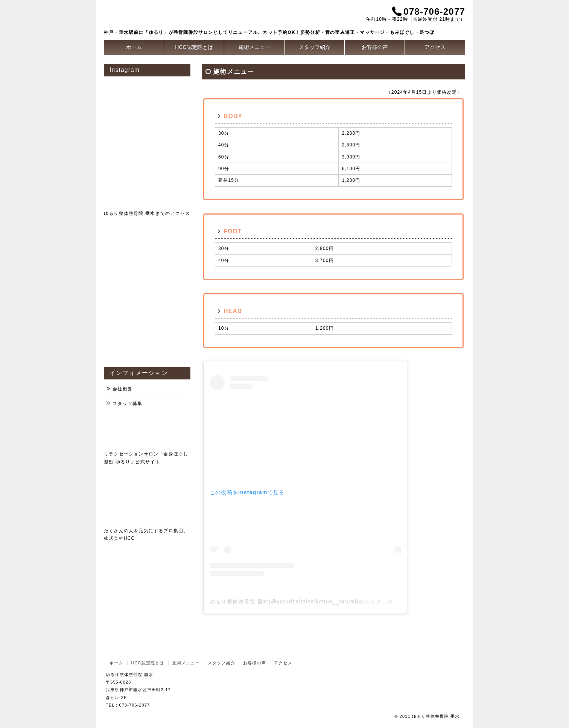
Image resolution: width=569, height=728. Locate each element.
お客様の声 (375, 47)
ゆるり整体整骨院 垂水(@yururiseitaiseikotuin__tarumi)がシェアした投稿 (307, 602)
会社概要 (122, 389)
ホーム (134, 47)
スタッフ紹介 (315, 47)
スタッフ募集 (127, 404)
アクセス (435, 47)
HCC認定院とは (194, 47)
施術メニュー (254, 47)
